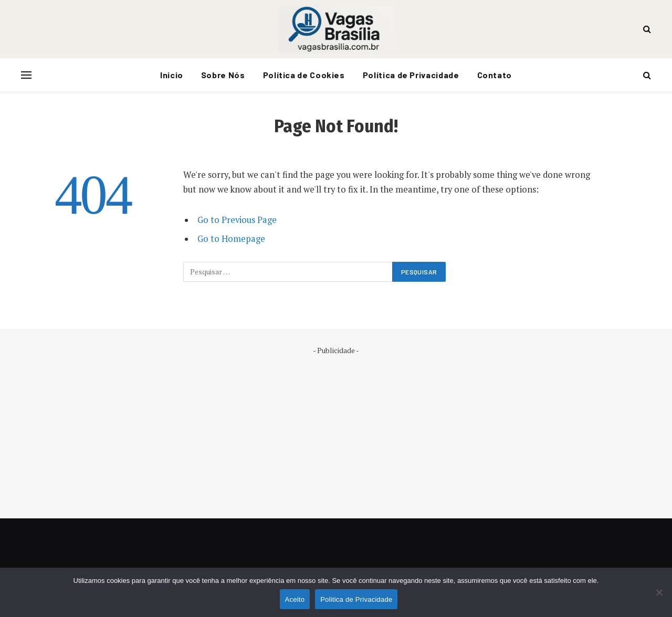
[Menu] (26, 75)
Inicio (172, 75)
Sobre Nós (223, 75)
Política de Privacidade (411, 75)
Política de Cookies (304, 75)
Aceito (295, 599)
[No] (659, 592)
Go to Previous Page (237, 220)
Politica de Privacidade (356, 599)
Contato (495, 75)
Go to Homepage (231, 239)
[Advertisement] (336, 429)
